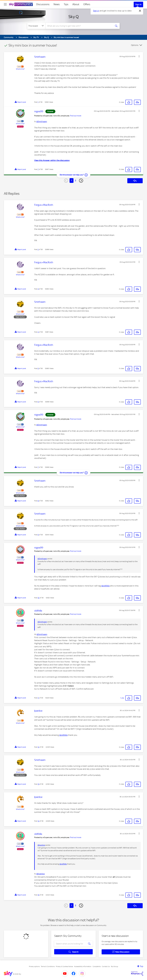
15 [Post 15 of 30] (38, 895)
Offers (87, 4)
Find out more (76, 116)
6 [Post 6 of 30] (38, 402)
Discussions (43, 4)
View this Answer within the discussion (52, 160)
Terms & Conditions (48, 966)
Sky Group (114, 966)
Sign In (138, 4)
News (57, 4)
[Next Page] (81, 181)
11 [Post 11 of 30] (38, 698)
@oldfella (105, 586)
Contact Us (106, 966)
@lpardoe (41, 845)
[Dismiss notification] (140, 11)
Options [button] (135, 45)
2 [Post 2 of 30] (38, 249)
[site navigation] (5, 4)
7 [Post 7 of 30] (38, 169)
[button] (139, 56)
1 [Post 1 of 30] (38, 102)
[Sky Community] (21, 4)
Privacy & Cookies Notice (64, 966)
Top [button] (141, 966)
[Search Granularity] (36, 26)
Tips (66, 4)
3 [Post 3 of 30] (38, 289)
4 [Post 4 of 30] (38, 332)
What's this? (20, 69)
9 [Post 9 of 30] (38, 535)
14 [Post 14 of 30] (38, 821)
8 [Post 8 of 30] (38, 501)
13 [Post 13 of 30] (38, 784)
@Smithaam (42, 122)
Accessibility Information (83, 966)
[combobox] (79, 26)
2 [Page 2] (75, 180)
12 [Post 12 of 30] (38, 747)
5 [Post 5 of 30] (38, 368)
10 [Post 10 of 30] (39, 598)
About (76, 4)
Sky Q (74, 17)
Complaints (97, 966)
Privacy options (34, 966)
